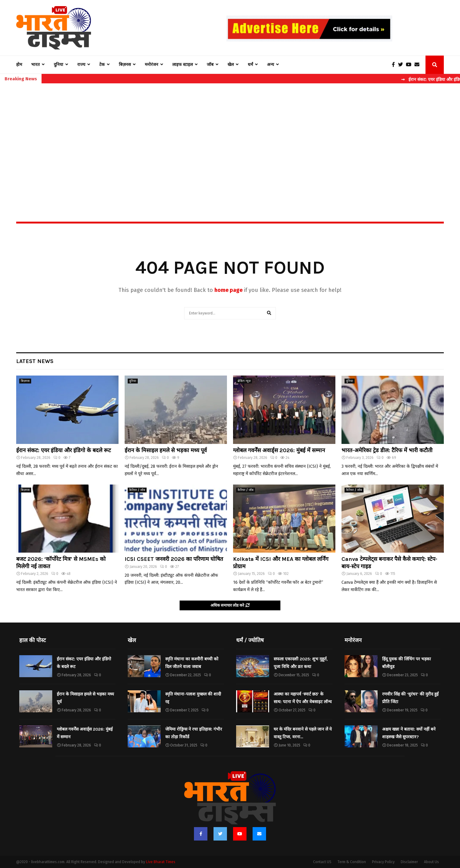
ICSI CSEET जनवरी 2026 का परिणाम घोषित (174, 559)
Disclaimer (409, 862)
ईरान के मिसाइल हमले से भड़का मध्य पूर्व (166, 450)
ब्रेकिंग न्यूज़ (244, 381)
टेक (102, 65)
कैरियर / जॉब (137, 490)
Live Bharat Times (161, 862)
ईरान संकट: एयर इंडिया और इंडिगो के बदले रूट (64, 450)
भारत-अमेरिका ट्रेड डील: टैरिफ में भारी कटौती (387, 450)
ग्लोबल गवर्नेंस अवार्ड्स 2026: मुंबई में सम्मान (279, 450)
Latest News (35, 361)
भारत (35, 65)
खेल (231, 65)
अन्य (270, 65)
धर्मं (250, 65)
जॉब (210, 65)
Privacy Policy (383, 862)
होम (19, 65)
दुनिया (58, 65)
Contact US (322, 862)
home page (228, 290)
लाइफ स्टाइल (183, 65)
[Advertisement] (230, 139)
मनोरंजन (152, 65)
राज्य (81, 65)
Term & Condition (352, 862)
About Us (431, 862)
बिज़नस (125, 65)
